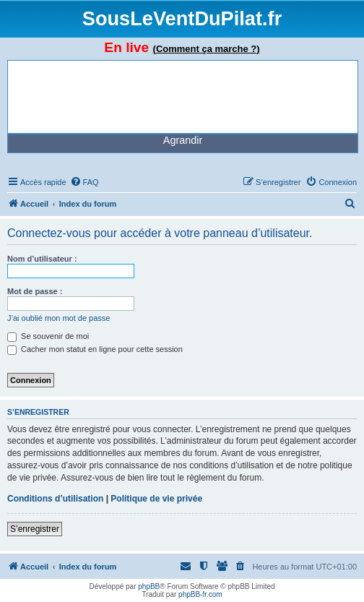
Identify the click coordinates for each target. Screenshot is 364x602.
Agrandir (183, 140)
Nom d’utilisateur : (42, 259)
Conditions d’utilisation (55, 499)
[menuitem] (84, 182)
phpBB (149, 586)
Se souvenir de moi (48, 336)
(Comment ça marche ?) (207, 49)
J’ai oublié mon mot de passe (58, 318)
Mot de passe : (35, 291)
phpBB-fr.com (200, 594)
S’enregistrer (35, 529)
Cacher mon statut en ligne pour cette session (95, 349)
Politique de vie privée (156, 499)
